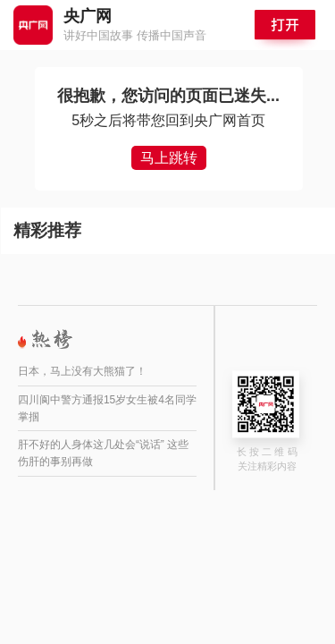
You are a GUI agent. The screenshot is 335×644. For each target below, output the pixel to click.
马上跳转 (169, 158)
